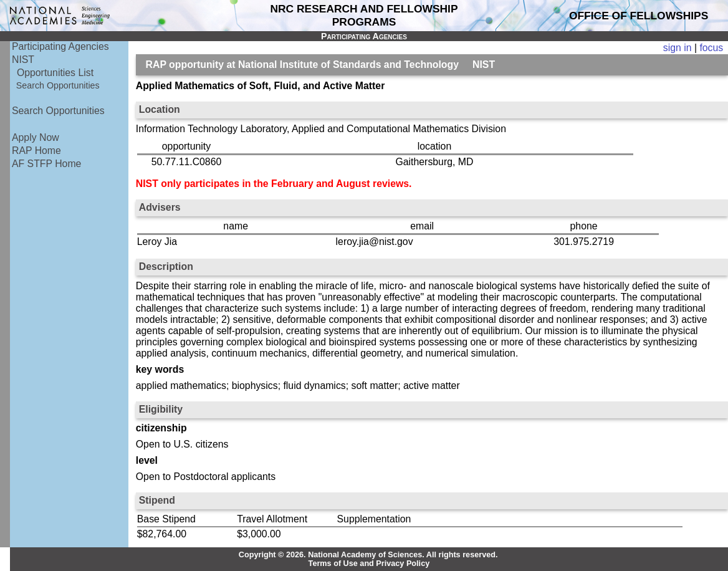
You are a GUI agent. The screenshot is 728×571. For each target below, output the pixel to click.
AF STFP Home (46, 164)
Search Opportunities (58, 85)
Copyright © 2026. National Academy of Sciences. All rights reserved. (368, 555)
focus (711, 48)
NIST (23, 60)
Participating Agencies (60, 46)
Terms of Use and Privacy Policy (369, 564)
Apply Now (36, 137)
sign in (678, 48)
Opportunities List (55, 73)
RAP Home (36, 151)
